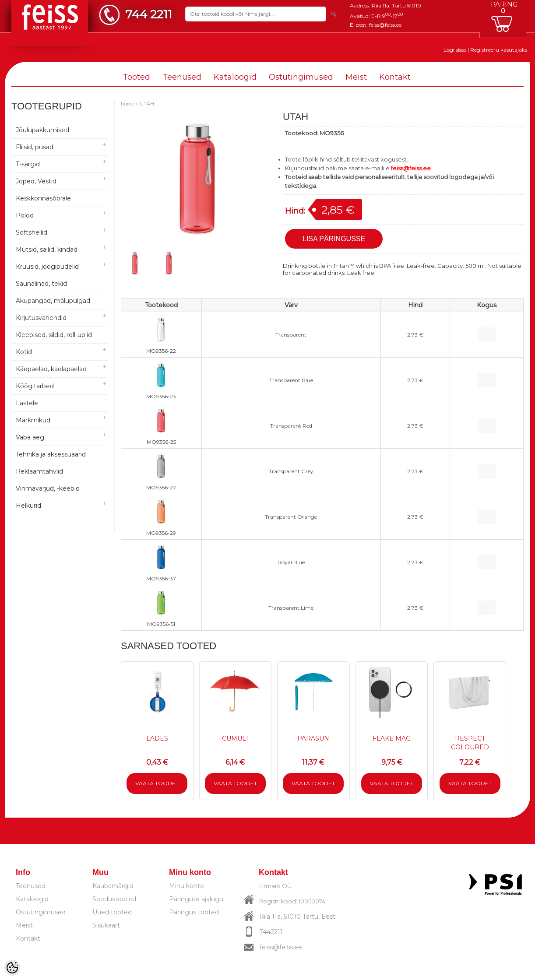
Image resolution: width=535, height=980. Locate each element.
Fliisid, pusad (35, 147)
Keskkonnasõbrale (43, 198)
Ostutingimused (301, 77)
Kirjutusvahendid (41, 318)
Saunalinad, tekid (41, 284)
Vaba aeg (30, 437)
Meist (356, 77)
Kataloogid (235, 77)
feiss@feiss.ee (385, 25)
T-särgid (28, 164)
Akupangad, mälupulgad (53, 301)
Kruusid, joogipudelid (47, 267)
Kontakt (395, 77)
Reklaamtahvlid (39, 471)
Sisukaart (106, 925)
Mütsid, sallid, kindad (47, 249)
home (128, 104)
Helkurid (28, 506)
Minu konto (187, 886)
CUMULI (235, 738)
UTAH (147, 104)
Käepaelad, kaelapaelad (51, 369)
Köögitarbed (35, 386)
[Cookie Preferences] (12, 968)
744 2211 (149, 14)
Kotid (24, 352)
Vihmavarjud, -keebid (48, 488)
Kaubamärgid (113, 886)
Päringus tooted (194, 912)
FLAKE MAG (392, 738)
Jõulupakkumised (42, 130)
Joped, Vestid (36, 181)
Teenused (182, 77)
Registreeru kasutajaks (499, 50)
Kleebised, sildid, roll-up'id (54, 335)
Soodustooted (114, 899)
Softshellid (32, 232)
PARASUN (313, 738)
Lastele (27, 403)
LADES (157, 738)
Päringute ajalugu (196, 899)
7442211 (271, 932)
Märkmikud (33, 420)
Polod (25, 215)
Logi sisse (455, 50)
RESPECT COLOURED (470, 743)
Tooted (136, 77)
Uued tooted (112, 912)
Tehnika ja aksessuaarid (51, 454)
